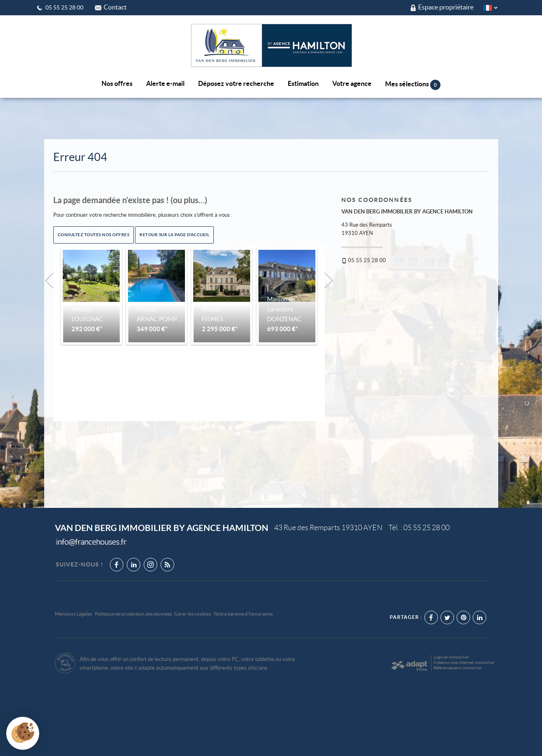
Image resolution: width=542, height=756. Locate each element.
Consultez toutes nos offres (94, 235)
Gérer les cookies (193, 614)
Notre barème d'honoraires (244, 614)
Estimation (303, 83)
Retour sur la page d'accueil (174, 235)
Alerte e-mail (165, 83)
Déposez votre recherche (236, 83)
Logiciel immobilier (451, 657)
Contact (111, 7)
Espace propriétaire (442, 7)
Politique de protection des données (134, 614)
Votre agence (352, 83)
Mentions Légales (73, 614)
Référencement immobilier (458, 668)
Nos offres (117, 83)
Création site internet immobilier (464, 662)
